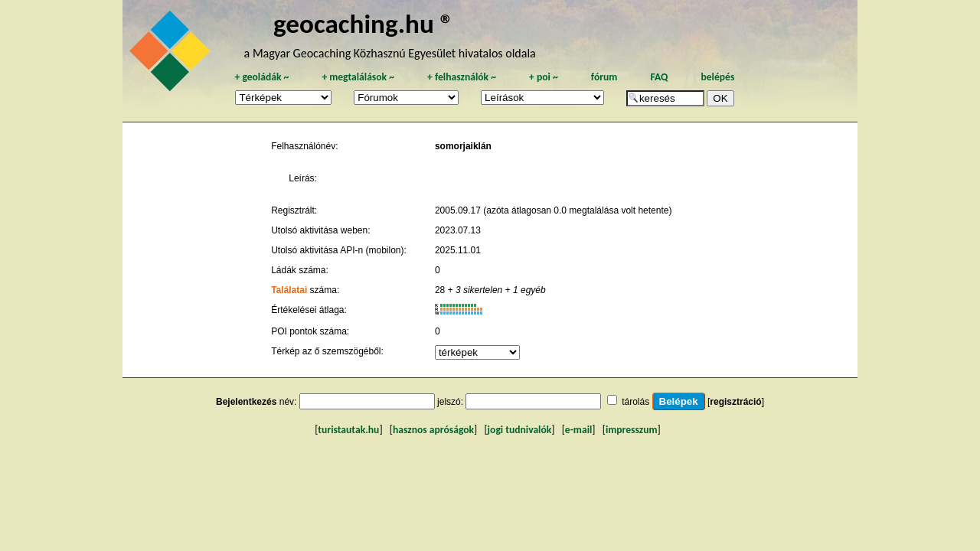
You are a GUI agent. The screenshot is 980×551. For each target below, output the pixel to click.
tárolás (635, 402)
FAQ (659, 77)
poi (544, 77)
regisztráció (735, 402)
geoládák (261, 77)
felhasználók (462, 77)
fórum (604, 77)
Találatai (289, 290)
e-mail (578, 430)
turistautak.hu (348, 430)
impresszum (632, 430)
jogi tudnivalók (520, 430)
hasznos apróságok (433, 430)
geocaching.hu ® (364, 23)
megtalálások (358, 77)
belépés (717, 77)
